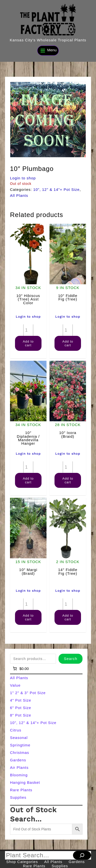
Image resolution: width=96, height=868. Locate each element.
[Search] (82, 855)
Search (70, 659)
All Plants (19, 195)
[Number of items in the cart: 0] (20, 668)
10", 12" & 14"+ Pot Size (56, 189)
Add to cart (28, 343)
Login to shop (23, 178)
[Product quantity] (28, 330)
